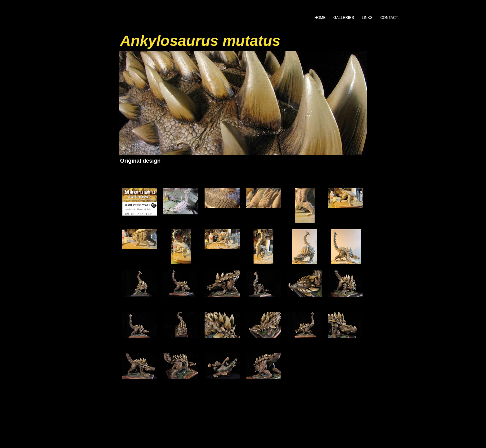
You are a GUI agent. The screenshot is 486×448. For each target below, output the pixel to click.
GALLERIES (344, 18)
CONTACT (389, 18)
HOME (320, 18)
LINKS (367, 18)
